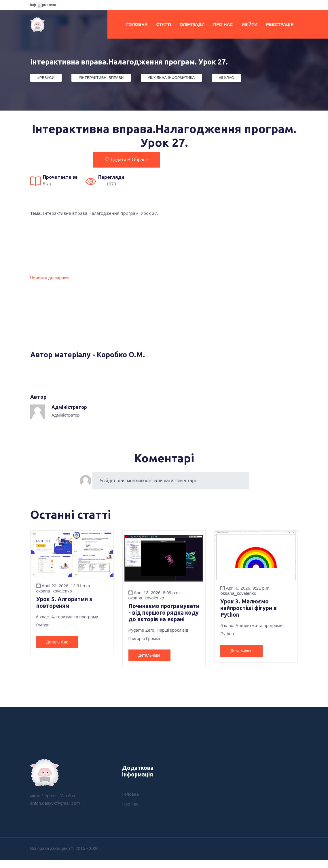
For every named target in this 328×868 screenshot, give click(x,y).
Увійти (250, 24)
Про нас (223, 24)
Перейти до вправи (50, 277)
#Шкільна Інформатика (171, 78)
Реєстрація (280, 24)
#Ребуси (46, 78)
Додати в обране (126, 159)
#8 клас (226, 78)
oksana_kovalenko (54, 591)
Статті (164, 24)
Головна (137, 24)
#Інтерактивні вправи (101, 78)
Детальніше (57, 642)
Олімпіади (192, 24)
